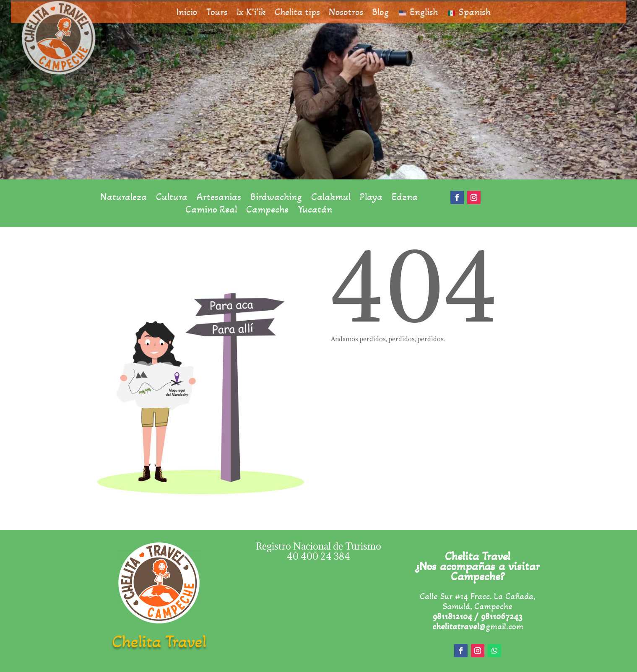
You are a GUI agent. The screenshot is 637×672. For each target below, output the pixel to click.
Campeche (267, 211)
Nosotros (342, 12)
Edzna (405, 198)
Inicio (205, 12)
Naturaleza (123, 198)
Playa (371, 198)
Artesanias (219, 198)
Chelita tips (300, 12)
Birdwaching (276, 198)
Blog (372, 12)
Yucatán (315, 211)
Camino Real (211, 211)
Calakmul (331, 198)
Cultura (172, 198)
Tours (231, 12)
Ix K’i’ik (260, 12)
